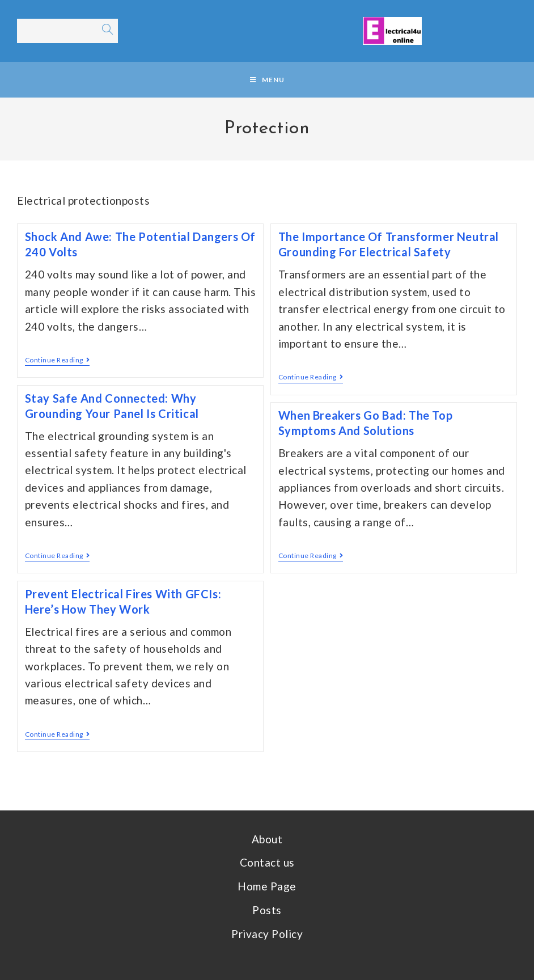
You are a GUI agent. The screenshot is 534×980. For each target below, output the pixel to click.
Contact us (267, 862)
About (267, 839)
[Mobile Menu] (267, 80)
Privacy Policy (267, 934)
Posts (267, 910)
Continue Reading (58, 360)
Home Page (267, 886)
